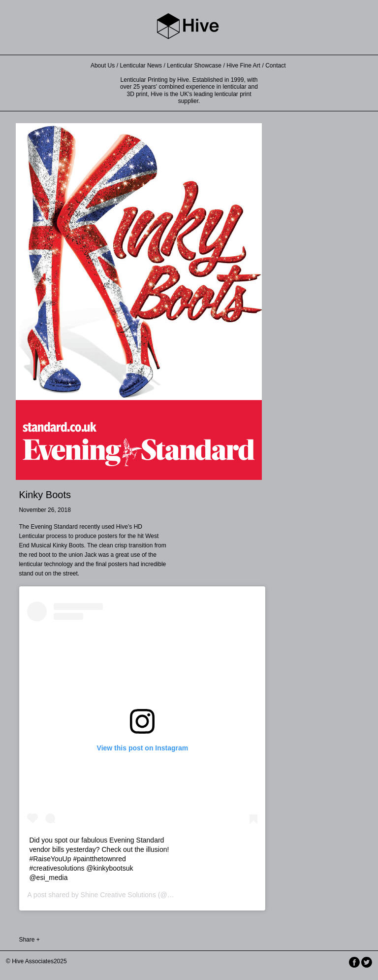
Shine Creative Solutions (118, 895)
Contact (275, 66)
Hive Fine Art (243, 66)
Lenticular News (141, 66)
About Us (103, 66)
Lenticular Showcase (194, 66)
